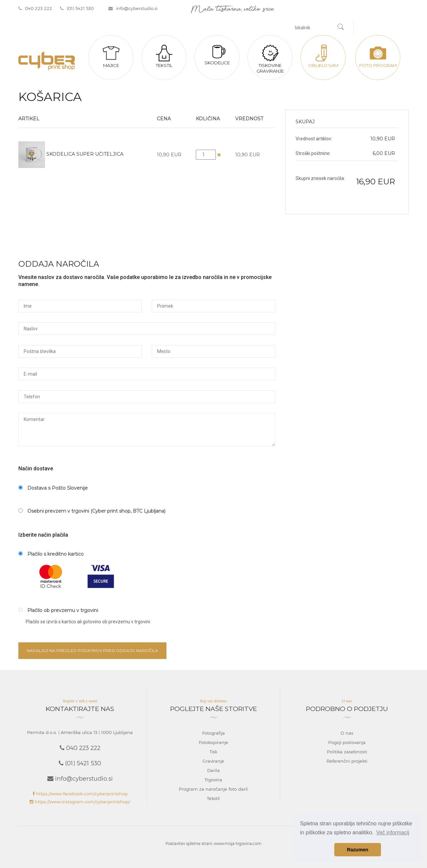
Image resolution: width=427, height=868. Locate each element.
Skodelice (217, 55)
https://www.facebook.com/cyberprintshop (80, 794)
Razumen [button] (358, 850)
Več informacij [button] (393, 832)
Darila (213, 770)
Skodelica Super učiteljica (85, 154)
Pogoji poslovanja (347, 742)
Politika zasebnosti (347, 752)
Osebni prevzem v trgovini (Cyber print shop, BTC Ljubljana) (92, 511)
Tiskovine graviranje (270, 59)
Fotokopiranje (213, 742)
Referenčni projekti (347, 761)
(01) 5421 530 (77, 8)
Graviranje (213, 761)
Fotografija (213, 733)
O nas (347, 733)
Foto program (378, 56)
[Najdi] (341, 28)
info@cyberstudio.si (133, 8)
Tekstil (164, 56)
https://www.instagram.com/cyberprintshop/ (80, 802)
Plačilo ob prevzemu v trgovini (58, 610)
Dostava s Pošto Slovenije (53, 488)
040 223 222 (35, 8)
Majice (111, 56)
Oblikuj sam (323, 56)
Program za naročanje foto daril (213, 789)
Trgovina (213, 780)
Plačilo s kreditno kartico (51, 554)
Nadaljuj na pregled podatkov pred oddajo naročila (92, 650)
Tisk (213, 752)
